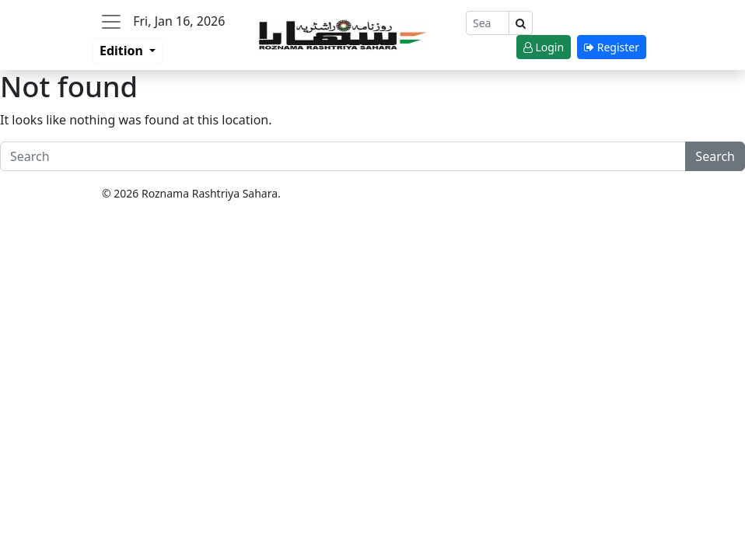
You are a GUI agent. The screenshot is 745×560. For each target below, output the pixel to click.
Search (715, 156)
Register (612, 47)
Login (544, 47)
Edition (123, 51)
